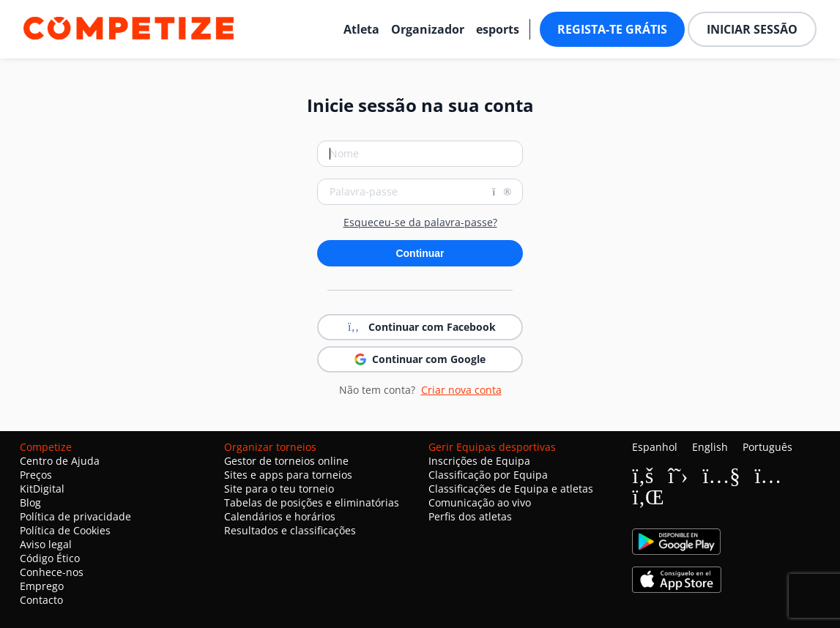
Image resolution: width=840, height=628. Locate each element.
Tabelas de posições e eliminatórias (312, 502)
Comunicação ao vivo (480, 502)
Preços (36, 475)
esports (498, 29)
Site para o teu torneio (279, 489)
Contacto (41, 600)
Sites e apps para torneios (288, 475)
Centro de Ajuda (60, 461)
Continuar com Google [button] (420, 359)
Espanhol (655, 447)
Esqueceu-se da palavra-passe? (420, 223)
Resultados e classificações (290, 530)
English (710, 447)
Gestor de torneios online (286, 461)
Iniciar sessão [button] (752, 29)
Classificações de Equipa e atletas (511, 489)
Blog (30, 502)
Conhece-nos (52, 572)
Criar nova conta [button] (461, 390)
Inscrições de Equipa (479, 461)
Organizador (428, 29)
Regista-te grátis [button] (612, 29)
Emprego (42, 586)
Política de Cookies (65, 530)
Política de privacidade (75, 516)
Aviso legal (46, 544)
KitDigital (42, 489)
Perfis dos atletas (470, 516)
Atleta (361, 29)
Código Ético (50, 558)
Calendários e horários (280, 516)
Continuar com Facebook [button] (420, 327)
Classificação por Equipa (488, 475)
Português (767, 447)
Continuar (420, 253)
